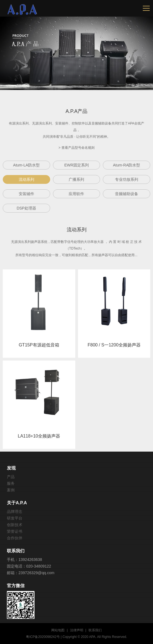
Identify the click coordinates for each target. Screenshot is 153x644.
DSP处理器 (26, 208)
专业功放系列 (127, 179)
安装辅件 (26, 194)
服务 (11, 483)
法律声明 (77, 630)
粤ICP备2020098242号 (43, 637)
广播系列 (76, 179)
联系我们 (95, 630)
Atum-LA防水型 (26, 165)
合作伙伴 (15, 538)
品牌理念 (15, 512)
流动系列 (26, 179)
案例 (11, 490)
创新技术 (15, 525)
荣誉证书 (15, 531)
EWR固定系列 (76, 165)
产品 (11, 477)
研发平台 (15, 518)
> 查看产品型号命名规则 (76, 148)
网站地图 (58, 630)
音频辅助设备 (127, 194)
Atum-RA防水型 (127, 165)
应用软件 (76, 194)
